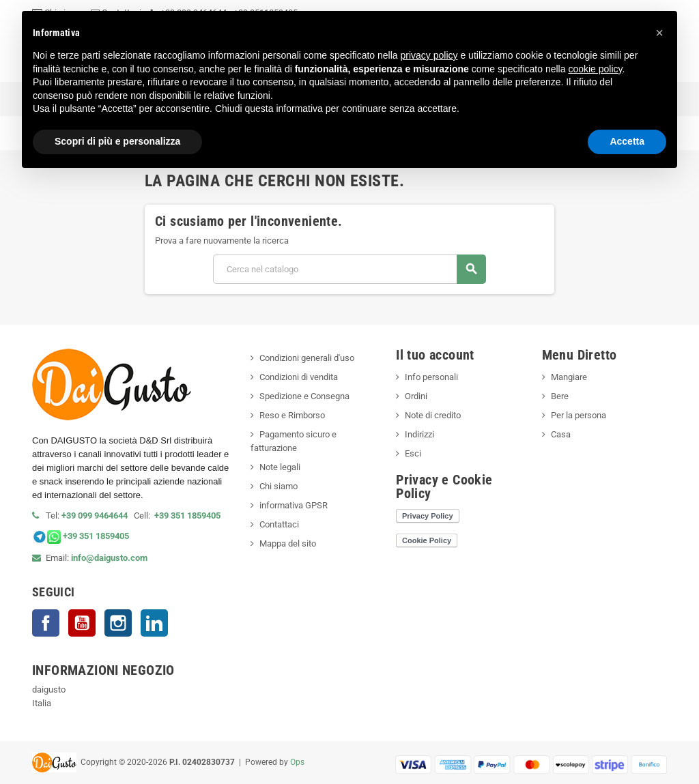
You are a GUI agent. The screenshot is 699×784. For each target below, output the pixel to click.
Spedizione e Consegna (304, 396)
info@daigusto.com (109, 558)
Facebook (46, 623)
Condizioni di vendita (299, 377)
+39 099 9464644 (98, 516)
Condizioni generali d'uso (307, 358)
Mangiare (569, 377)
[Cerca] (349, 269)
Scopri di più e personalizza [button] (117, 141)
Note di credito (433, 415)
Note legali (280, 467)
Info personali (431, 377)
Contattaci (279, 524)
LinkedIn (154, 623)
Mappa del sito (288, 543)
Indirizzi (419, 434)
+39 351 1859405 (187, 516)
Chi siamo (279, 486)
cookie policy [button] (595, 69)
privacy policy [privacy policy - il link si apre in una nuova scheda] (429, 55)
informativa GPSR (294, 505)
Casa (561, 434)
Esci (413, 453)
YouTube (82, 623)
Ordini (416, 396)
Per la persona (579, 415)
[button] (659, 33)
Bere (560, 396)
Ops (297, 762)
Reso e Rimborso (292, 415)
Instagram (118, 623)
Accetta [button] (627, 141)
